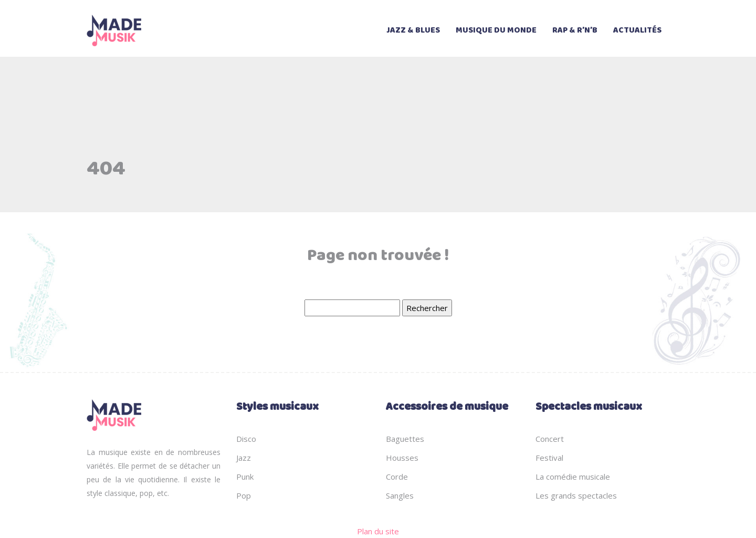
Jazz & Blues (413, 30)
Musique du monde (496, 30)
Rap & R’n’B (575, 30)
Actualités (637, 30)
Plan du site (378, 531)
